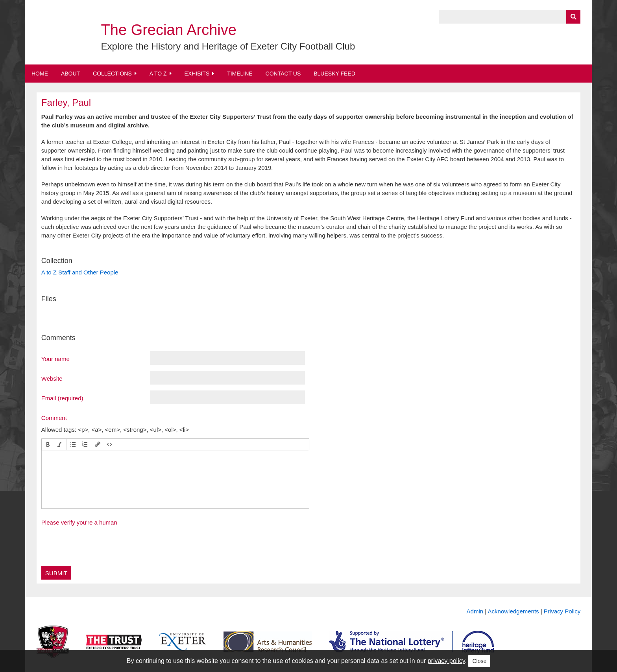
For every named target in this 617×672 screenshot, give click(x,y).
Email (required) (62, 398)
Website (52, 378)
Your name (55, 359)
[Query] (510, 17)
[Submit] (573, 17)
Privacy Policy (562, 611)
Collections (112, 74)
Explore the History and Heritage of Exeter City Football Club (228, 46)
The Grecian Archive (169, 30)
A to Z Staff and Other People (80, 272)
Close (479, 661)
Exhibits (197, 74)
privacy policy (446, 661)
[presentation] (48, 444)
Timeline (240, 74)
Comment (54, 418)
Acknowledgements (514, 611)
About (70, 74)
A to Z (158, 74)
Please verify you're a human (79, 522)
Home (40, 74)
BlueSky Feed (334, 74)
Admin (475, 611)
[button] (48, 444)
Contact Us (283, 74)
